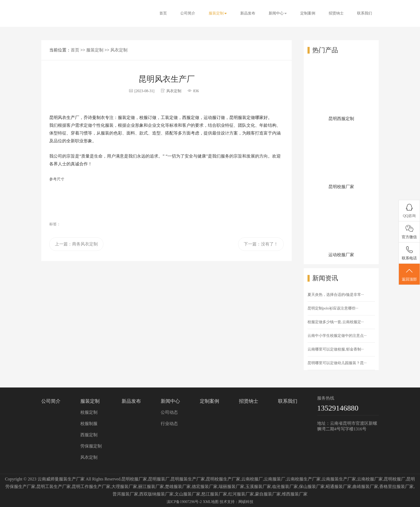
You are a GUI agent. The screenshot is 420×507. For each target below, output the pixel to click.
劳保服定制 (91, 446)
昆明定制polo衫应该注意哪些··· (333, 308)
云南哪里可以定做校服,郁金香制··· (336, 349)
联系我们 (365, 13)
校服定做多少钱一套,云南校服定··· (336, 322)
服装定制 (218, 13)
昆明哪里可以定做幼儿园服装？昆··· (337, 363)
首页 (163, 13)
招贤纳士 (336, 13)
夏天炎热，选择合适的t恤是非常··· (336, 295)
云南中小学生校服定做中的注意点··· (337, 336)
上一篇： (76, 244)
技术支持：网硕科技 (237, 502)
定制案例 (308, 13)
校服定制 (89, 412)
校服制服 (89, 424)
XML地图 (211, 502)
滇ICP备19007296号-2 (184, 502)
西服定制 (89, 435)
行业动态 (169, 424)
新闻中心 (278, 13)
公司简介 (188, 13)
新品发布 (248, 13)
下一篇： (261, 244)
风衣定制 (119, 50)
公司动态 (169, 412)
